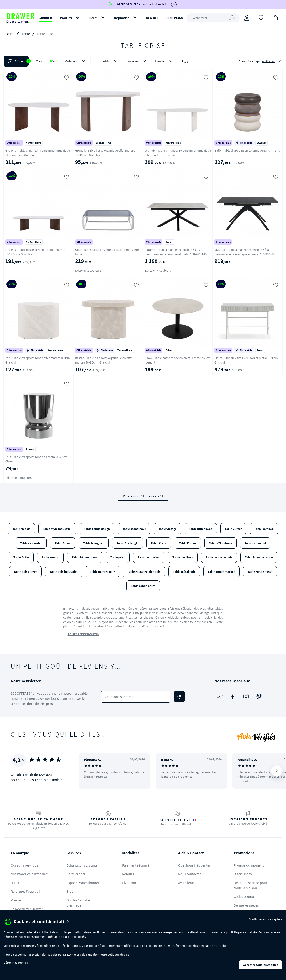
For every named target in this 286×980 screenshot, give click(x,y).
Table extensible (31, 543)
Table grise (118, 557)
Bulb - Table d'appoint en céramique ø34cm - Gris (247, 150)
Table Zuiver (233, 529)
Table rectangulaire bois (144, 572)
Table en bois (21, 529)
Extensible (107, 61)
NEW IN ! (152, 18)
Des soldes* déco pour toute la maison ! (250, 885)
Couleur (46, 61)
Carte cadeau (76, 874)
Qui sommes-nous (24, 865)
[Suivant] (277, 771)
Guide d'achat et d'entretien (79, 903)
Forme (165, 61)
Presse (16, 900)
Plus (185, 61)
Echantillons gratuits (82, 865)
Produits (66, 18)
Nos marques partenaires (30, 874)
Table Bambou (264, 529)
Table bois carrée (25, 572)
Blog (70, 891)
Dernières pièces (246, 905)
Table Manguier (94, 543)
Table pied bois (183, 557)
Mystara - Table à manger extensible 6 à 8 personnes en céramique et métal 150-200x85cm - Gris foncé (247, 254)
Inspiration (122, 18)
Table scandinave (134, 529)
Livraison (129, 883)
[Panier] (275, 17)
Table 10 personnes (85, 557)
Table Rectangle (127, 543)
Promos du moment (249, 865)
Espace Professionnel (83, 883)
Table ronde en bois (219, 557)
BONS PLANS (174, 18)
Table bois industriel (64, 572)
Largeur (137, 61)
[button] (143, 61)
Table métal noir (184, 572)
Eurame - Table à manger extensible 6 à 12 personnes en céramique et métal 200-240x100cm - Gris (178, 254)
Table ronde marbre (221, 572)
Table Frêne (63, 543)
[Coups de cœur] (261, 17)
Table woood (50, 557)
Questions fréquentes (194, 865)
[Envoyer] (179, 696)
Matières (76, 61)
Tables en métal (255, 543)
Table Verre (159, 543)
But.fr (15, 883)
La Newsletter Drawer (27, 909)
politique (114, 955)
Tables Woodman (221, 543)
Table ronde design (97, 529)
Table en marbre (149, 557)
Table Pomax (188, 543)
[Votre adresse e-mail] (136, 697)
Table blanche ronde (259, 557)
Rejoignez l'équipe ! (25, 891)
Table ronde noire (143, 586)
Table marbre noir (102, 572)
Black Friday (243, 874)
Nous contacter (189, 874)
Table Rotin (21, 557)
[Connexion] (247, 18)
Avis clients (186, 883)
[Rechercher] (213, 18)
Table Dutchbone (201, 529)
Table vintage (167, 529)
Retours (128, 874)
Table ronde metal (260, 572)
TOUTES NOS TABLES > (83, 634)
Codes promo (244, 896)
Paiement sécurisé (136, 865)
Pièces (93, 18)
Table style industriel (57, 529)
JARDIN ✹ (45, 18)
